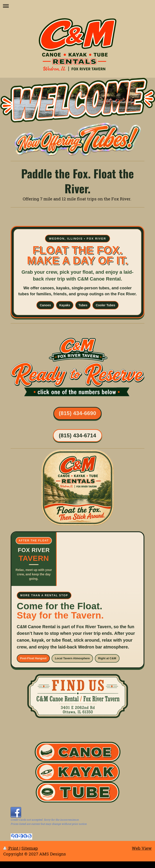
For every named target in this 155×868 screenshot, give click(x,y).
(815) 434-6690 (78, 413)
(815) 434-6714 (78, 435)
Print (11, 848)
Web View (142, 848)
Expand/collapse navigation (77, 6)
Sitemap (30, 848)
